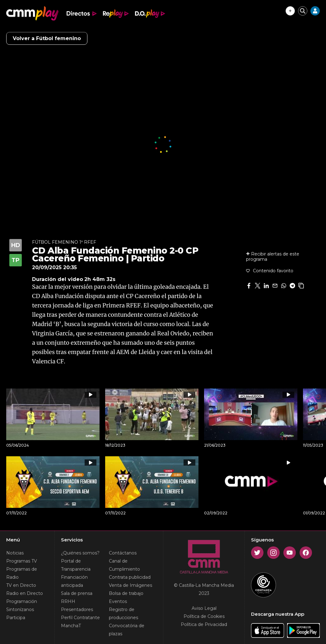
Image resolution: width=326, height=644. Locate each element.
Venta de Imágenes (130, 585)
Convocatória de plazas (127, 630)
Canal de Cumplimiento (124, 565)
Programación (22, 601)
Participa (16, 618)
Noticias (15, 553)
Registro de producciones (123, 614)
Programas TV (22, 561)
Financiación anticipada (74, 581)
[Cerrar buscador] (303, 11)
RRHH (68, 601)
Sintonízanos (20, 609)
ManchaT (71, 626)
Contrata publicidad (130, 577)
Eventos (118, 601)
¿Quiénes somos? (80, 553)
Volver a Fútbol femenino (47, 38)
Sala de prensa (77, 593)
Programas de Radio (22, 573)
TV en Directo (21, 585)
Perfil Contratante (80, 618)
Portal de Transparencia (76, 565)
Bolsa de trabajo (126, 593)
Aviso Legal (204, 608)
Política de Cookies (204, 616)
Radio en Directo (25, 593)
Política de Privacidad (204, 624)
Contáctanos (123, 553)
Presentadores (77, 609)
